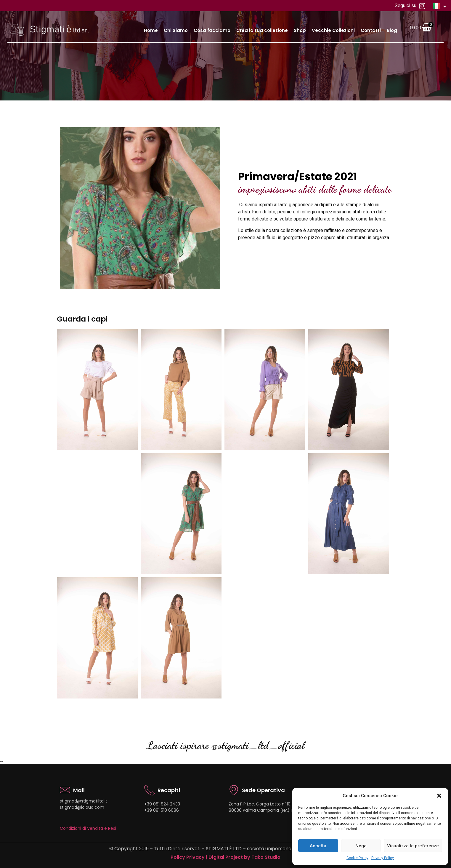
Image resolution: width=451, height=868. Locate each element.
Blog (392, 30)
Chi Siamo (176, 30)
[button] (439, 796)
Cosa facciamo (212, 30)
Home (151, 30)
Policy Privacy (188, 857)
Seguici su (410, 6)
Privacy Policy (383, 858)
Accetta (318, 846)
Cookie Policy (357, 858)
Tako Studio (266, 857)
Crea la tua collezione (262, 30)
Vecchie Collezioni (333, 30)
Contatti (371, 30)
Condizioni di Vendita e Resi (88, 828)
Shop (300, 30)
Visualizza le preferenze (413, 846)
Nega (361, 846)
